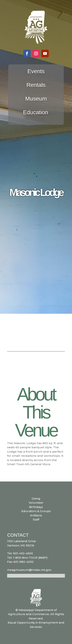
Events (36, 71)
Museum (36, 99)
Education (36, 112)
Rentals (36, 85)
